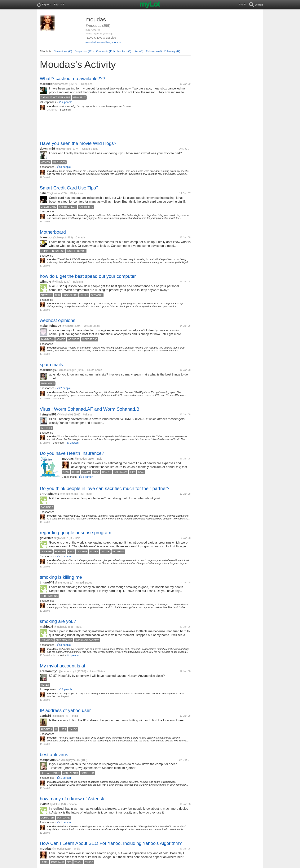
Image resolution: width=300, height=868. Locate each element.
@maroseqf (61, 84)
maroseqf (47, 84)
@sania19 (58, 716)
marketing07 (49, 370)
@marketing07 (67, 370)
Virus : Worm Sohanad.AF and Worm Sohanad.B (90, 409)
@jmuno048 (62, 583)
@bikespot (60, 237)
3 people (66, 167)
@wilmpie (57, 282)
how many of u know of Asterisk (72, 799)
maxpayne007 (50, 760)
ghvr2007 (46, 538)
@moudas (81, 459)
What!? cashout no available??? (73, 78)
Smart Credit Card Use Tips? (69, 188)
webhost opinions (57, 320)
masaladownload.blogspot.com (104, 42)
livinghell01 (48, 414)
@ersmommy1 (67, 671)
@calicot (55, 193)
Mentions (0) (124, 51)
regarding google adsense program (76, 533)
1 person (74, 443)
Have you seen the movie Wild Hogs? (78, 143)
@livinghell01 (65, 414)
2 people (67, 102)
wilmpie (45, 282)
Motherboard (53, 232)
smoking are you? (58, 621)
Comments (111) (106, 51)
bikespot (46, 237)
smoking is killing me (61, 577)
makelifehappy (50, 326)
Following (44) (172, 51)
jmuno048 (47, 582)
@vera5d (67, 326)
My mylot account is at (62, 666)
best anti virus (54, 755)
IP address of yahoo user (65, 710)
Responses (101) (84, 51)
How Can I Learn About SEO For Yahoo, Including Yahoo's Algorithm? (111, 843)
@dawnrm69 (63, 149)
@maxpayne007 (70, 760)
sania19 (45, 716)
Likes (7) (139, 51)
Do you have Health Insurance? (72, 453)
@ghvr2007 (61, 538)
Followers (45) (154, 51)
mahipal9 (46, 627)
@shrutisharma (69, 494)
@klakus (55, 804)
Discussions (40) (63, 51)
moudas (68, 459)
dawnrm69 (47, 149)
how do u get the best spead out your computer (88, 276)
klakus (45, 804)
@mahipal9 (61, 627)
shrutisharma (49, 494)
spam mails (51, 365)
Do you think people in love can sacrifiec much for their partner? (105, 488)
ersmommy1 (49, 671)
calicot (45, 193)
